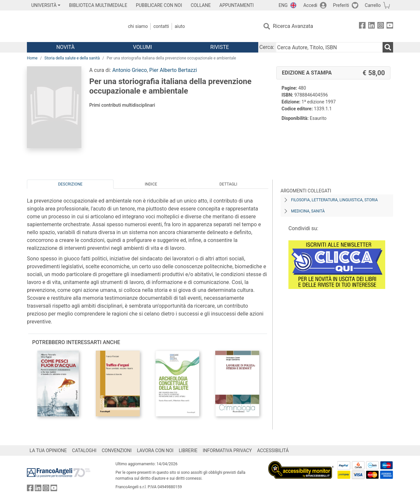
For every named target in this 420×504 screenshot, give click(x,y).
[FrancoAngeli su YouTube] (390, 26)
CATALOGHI (84, 450)
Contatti (161, 26)
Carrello (373, 5)
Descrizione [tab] (70, 184)
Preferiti (341, 5)
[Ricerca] (388, 47)
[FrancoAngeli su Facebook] (362, 26)
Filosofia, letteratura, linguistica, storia (334, 200)
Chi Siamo (138, 26)
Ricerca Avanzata (293, 26)
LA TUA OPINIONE (48, 450)
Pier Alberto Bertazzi (173, 70)
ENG (283, 5)
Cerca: (267, 47)
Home (32, 58)
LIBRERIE (188, 450)
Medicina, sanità (308, 211)
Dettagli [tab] (228, 184)
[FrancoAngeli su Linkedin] (371, 26)
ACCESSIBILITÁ (273, 450)
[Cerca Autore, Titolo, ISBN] (329, 47)
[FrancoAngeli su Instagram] (381, 26)
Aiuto (180, 26)
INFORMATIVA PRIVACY (227, 450)
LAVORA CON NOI (155, 450)
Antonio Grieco (130, 70)
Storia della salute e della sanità (72, 58)
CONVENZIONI (117, 450)
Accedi (310, 5)
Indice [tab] (151, 184)
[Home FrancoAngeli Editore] (70, 26)
